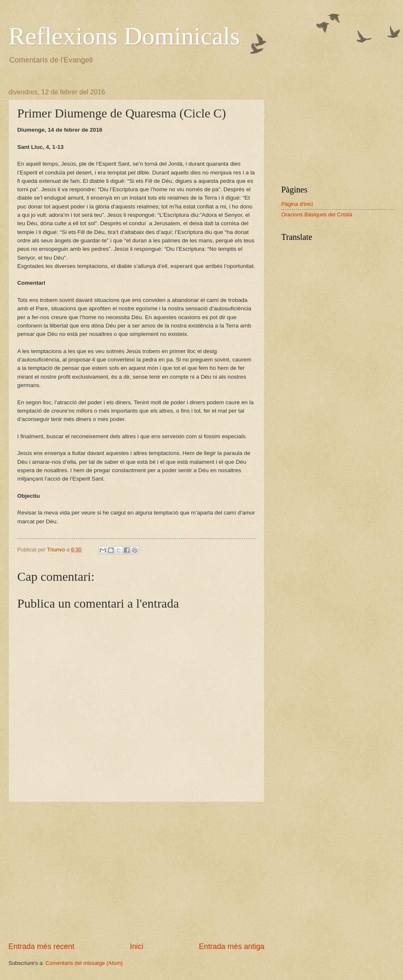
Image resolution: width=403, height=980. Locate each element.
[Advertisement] (136, 872)
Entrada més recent (41, 946)
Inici (136, 946)
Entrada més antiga (232, 946)
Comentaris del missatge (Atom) (84, 963)
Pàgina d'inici (297, 204)
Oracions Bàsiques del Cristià (317, 214)
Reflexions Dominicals (124, 36)
